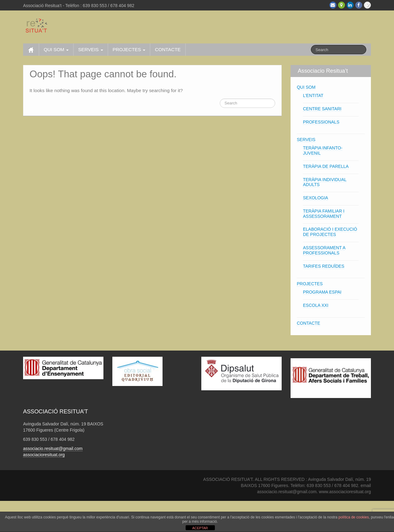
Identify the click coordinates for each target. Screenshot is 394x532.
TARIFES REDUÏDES (324, 266)
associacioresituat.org (44, 455)
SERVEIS (91, 49)
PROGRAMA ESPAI (322, 292)
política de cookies (354, 517)
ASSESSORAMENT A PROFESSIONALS (324, 250)
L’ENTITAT (313, 95)
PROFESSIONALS (321, 122)
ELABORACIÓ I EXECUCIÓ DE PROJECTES (330, 232)
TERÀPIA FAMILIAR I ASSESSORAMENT (324, 214)
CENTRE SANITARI (322, 109)
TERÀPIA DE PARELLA (326, 166)
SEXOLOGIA (316, 198)
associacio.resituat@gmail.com (53, 449)
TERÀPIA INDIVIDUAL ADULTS (325, 182)
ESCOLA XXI (316, 305)
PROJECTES (129, 49)
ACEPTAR (200, 528)
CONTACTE (168, 49)
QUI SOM (56, 49)
